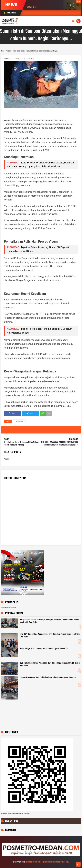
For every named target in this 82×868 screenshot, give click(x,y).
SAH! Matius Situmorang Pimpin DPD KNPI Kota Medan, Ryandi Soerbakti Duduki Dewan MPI (50, 664)
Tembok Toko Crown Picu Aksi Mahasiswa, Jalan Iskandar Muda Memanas (48, 678)
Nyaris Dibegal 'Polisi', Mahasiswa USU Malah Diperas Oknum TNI (44, 649)
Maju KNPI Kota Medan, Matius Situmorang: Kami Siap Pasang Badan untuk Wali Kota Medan (50, 636)
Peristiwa (19, 422)
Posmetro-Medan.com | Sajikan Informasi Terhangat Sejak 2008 (47, 862)
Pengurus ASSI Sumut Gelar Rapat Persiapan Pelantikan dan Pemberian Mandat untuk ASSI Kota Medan (49, 621)
